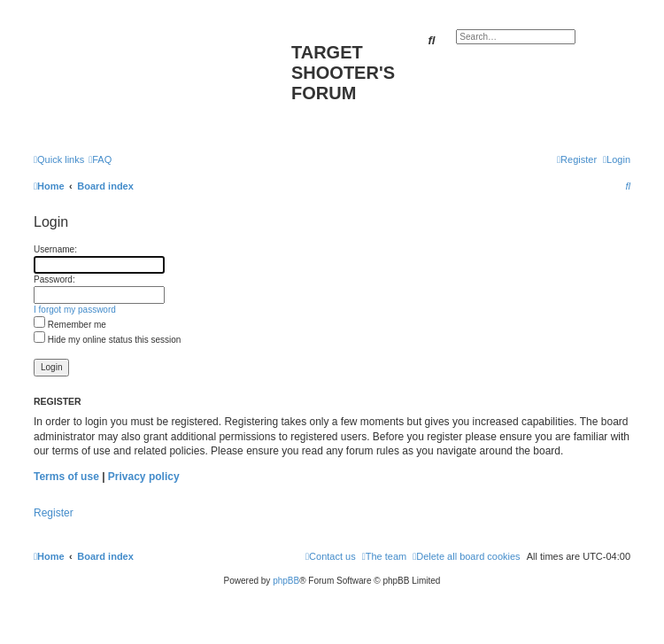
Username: (55, 249)
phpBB (286, 581)
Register (54, 513)
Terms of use (66, 477)
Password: (54, 279)
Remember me (70, 325)
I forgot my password (75, 310)
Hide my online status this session (107, 340)
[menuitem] (100, 159)
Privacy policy (144, 477)
